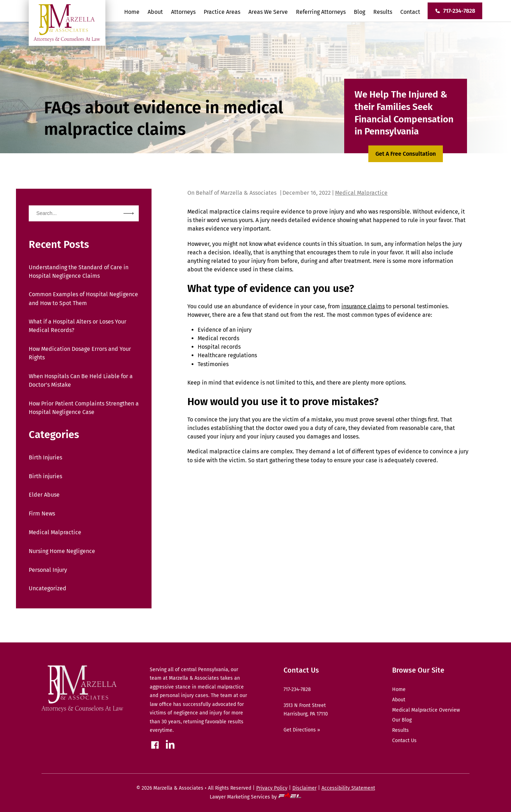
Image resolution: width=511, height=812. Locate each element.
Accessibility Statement (348, 788)
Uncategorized (48, 588)
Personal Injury (48, 570)
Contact (410, 12)
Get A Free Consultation (406, 154)
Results (383, 12)
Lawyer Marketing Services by (256, 797)
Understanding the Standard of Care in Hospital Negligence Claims (79, 272)
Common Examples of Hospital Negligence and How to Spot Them (83, 299)
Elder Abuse (44, 495)
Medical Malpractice (55, 532)
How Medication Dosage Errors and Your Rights (80, 353)
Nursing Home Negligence (62, 551)
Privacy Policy (272, 788)
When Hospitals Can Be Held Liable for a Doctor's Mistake (81, 380)
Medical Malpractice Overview (426, 710)
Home (132, 12)
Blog (359, 12)
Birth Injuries (45, 457)
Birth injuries (45, 476)
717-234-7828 (455, 11)
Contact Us (404, 741)
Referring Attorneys (321, 12)
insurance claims (363, 306)
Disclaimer (304, 788)
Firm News (42, 513)
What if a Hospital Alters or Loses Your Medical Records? (78, 326)
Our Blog (402, 720)
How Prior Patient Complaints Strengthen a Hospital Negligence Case (84, 408)
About (155, 12)
